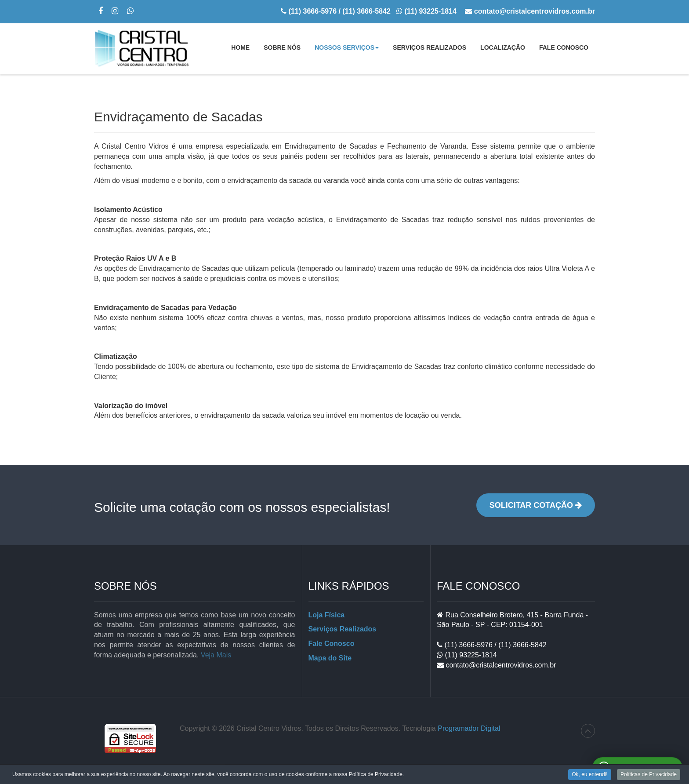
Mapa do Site (330, 658)
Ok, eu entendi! (589, 775)
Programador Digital (469, 728)
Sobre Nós (282, 47)
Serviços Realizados (430, 47)
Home (240, 47)
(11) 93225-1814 (470, 655)
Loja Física (327, 615)
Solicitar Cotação (536, 505)
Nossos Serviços (347, 50)
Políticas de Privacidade (649, 775)
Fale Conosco (564, 47)
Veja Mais (216, 655)
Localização (503, 47)
